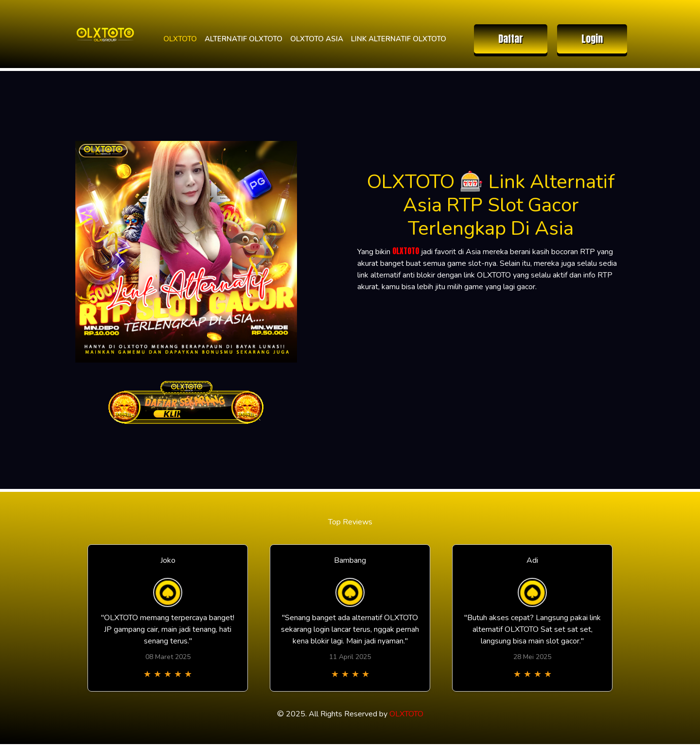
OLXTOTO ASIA (317, 39)
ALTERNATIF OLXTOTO (244, 39)
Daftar (511, 39)
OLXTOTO (180, 39)
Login (592, 39)
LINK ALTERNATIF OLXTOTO (399, 39)
